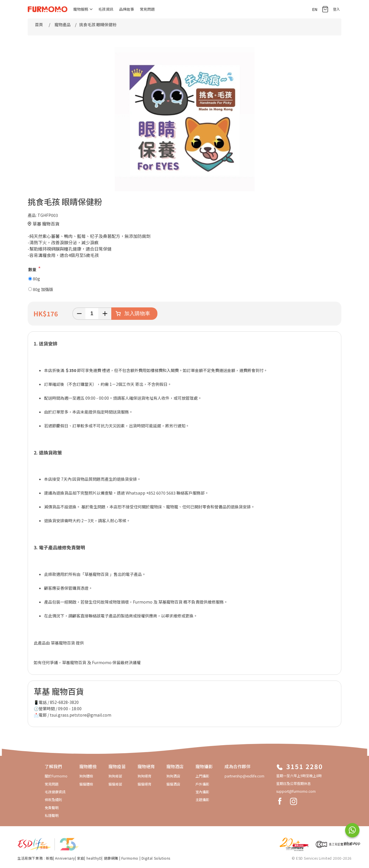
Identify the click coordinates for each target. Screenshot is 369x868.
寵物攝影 (204, 766)
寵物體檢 (88, 766)
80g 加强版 (43, 289)
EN (315, 9)
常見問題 (147, 9)
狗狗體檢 (86, 776)
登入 (336, 9)
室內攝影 (202, 792)
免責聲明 (52, 808)
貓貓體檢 (86, 784)
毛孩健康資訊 (55, 792)
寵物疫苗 (117, 766)
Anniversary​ (65, 858)
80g (36, 279)
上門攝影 (202, 776)
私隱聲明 (52, 815)
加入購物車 (137, 313)
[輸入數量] (92, 314)
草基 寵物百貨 (46, 224)
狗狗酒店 (173, 776)
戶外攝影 (202, 784)
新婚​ (49, 858)
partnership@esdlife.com (244, 776)
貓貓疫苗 (115, 784)
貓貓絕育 (144, 784)
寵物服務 (83, 9)
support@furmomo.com (296, 791)
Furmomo (130, 858)
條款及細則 (53, 800)
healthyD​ (94, 858)
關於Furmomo (56, 776)
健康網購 (112, 858)
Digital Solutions (156, 858)
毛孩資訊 (106, 9)
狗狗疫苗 (115, 776)
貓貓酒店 (173, 784)
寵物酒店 (175, 766)
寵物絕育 (146, 766)
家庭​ (81, 858)
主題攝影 (202, 800)
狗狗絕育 (144, 776)
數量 (32, 269)
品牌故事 (127, 9)
